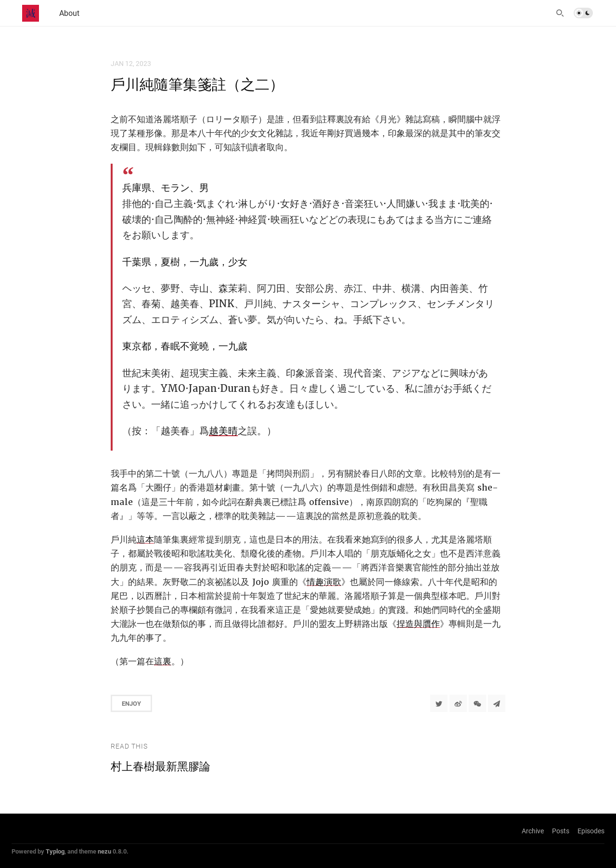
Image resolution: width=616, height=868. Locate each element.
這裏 (163, 661)
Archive (533, 831)
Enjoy (131, 703)
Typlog (55, 851)
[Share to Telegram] (497, 703)
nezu (104, 851)
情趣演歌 (324, 582)
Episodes (591, 831)
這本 (145, 539)
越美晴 (223, 431)
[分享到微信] (477, 703)
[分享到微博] (458, 703)
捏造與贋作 (418, 624)
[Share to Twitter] (439, 703)
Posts (561, 831)
